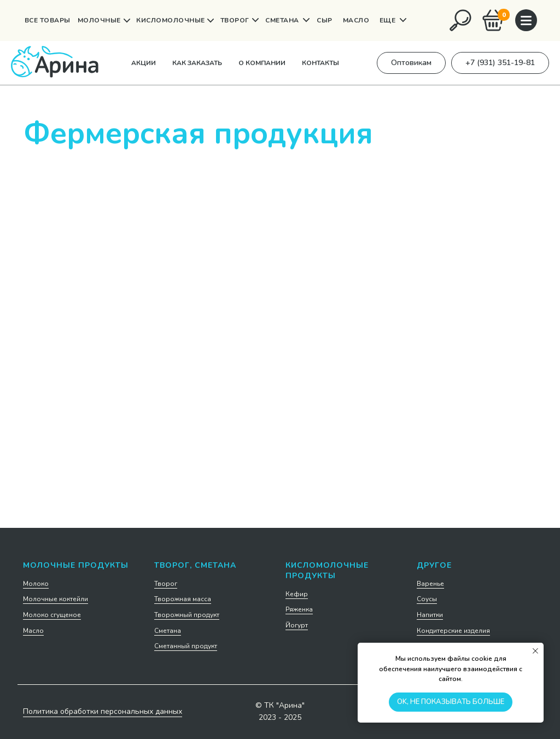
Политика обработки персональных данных (103, 711)
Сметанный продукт (186, 646)
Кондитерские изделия (453, 631)
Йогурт (297, 625)
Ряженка (299, 609)
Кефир (297, 594)
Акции (144, 63)
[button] (411, 63)
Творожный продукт (187, 615)
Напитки (430, 615)
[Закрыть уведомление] (535, 651)
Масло (33, 631)
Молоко (36, 584)
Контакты (320, 63)
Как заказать (197, 63)
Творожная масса (183, 599)
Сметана (168, 631)
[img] (460, 20)
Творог (166, 584)
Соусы (427, 599)
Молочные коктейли (56, 599)
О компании (262, 63)
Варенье (430, 584)
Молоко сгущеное (52, 615)
